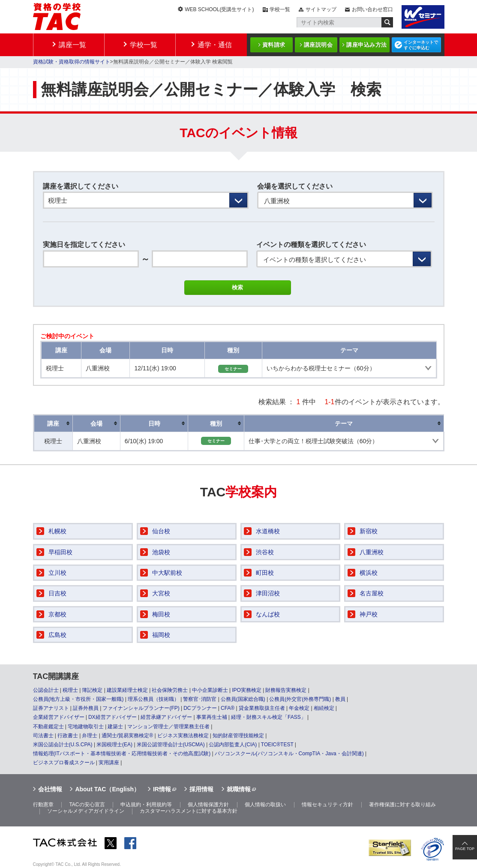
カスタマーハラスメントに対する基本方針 (189, 811)
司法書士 (43, 736)
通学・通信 (215, 45)
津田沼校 (268, 593)
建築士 (115, 727)
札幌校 (57, 531)
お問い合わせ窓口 (372, 9)
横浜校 (369, 573)
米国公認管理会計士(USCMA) (171, 745)
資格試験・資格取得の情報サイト (72, 62)
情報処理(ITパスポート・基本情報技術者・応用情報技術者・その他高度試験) (122, 754)
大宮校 (161, 593)
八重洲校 (372, 552)
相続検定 (324, 708)
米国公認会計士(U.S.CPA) (63, 745)
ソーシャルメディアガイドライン (86, 811)
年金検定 (299, 708)
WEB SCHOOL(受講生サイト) (219, 9)
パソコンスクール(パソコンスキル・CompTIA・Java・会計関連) (289, 754)
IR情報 (162, 789)
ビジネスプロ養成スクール (64, 763)
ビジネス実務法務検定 (183, 736)
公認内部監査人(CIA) (233, 745)
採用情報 (201, 789)
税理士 (70, 690)
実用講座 (109, 763)
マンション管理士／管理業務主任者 (168, 727)
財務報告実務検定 (286, 690)
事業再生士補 (212, 717)
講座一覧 (72, 45)
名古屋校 (372, 593)
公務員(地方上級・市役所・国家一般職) (78, 699)
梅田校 (161, 614)
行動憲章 (43, 805)
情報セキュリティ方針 (327, 805)
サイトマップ (321, 9)
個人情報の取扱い (265, 805)
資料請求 (274, 45)
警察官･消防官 (200, 699)
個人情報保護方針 (208, 805)
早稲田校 (60, 552)
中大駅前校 (167, 573)
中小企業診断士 (210, 690)
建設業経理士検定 (127, 690)
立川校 (57, 573)
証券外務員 (86, 708)
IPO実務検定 (247, 690)
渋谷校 (265, 552)
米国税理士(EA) (114, 745)
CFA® (228, 708)
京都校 (57, 614)
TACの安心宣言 (87, 805)
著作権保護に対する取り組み (402, 805)
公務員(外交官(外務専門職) (300, 699)
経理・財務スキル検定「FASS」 (268, 717)
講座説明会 (318, 45)
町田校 (265, 573)
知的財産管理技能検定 (238, 736)
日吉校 (57, 593)
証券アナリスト (51, 708)
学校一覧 (280, 9)
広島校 (57, 635)
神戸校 (369, 614)
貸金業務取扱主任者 (262, 708)
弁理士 (90, 736)
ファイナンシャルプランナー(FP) (141, 708)
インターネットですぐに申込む (421, 45)
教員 (340, 699)
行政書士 (68, 736)
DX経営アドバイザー (112, 717)
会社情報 (50, 789)
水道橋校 (268, 531)
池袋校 (161, 552)
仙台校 (161, 531)
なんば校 (268, 614)
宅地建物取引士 (86, 727)
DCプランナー (200, 708)
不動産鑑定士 (48, 727)
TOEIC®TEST (277, 745)
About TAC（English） (107, 789)
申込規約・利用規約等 (146, 805)
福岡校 (161, 635)
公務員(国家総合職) (243, 699)
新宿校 (369, 531)
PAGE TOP (465, 849)
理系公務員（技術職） (153, 699)
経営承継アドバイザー (166, 717)
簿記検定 (92, 690)
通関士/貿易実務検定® (127, 736)
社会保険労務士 (170, 690)
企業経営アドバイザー (59, 717)
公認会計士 (46, 690)
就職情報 (239, 789)
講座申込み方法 (367, 45)
